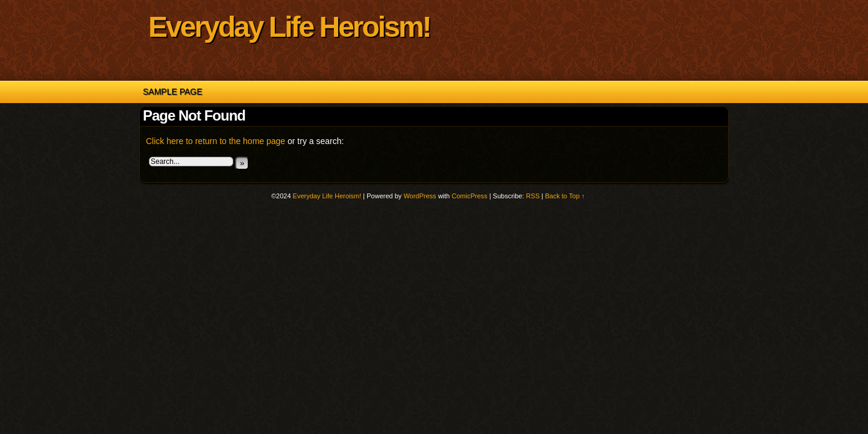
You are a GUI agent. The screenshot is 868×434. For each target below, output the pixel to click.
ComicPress (469, 196)
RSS (533, 196)
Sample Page (173, 92)
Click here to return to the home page (215, 141)
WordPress (420, 196)
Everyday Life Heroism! (289, 27)
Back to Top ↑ (565, 196)
